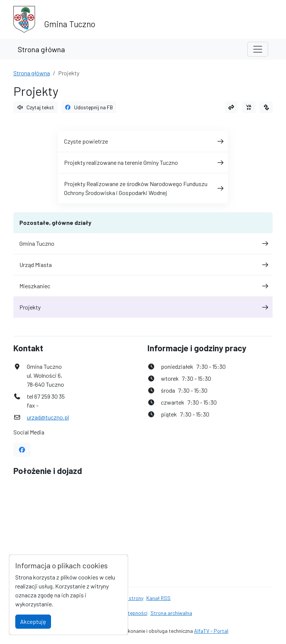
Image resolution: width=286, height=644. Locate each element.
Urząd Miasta (143, 265)
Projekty (143, 307)
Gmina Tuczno (143, 243)
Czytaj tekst (35, 107)
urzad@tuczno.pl (48, 417)
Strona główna (41, 49)
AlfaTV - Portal (211, 631)
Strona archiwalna (171, 613)
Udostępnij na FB (89, 107)
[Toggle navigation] (258, 49)
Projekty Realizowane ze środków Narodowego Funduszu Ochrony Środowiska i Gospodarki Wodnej (143, 188)
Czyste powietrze (143, 141)
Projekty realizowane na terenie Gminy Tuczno (143, 162)
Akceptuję (33, 621)
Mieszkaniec (143, 286)
